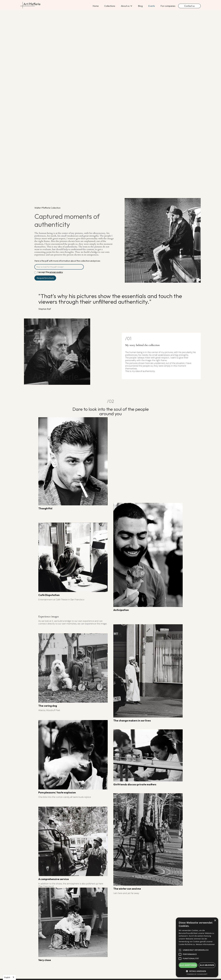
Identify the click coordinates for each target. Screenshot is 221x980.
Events (152, 6)
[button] (127, 6)
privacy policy (56, 272)
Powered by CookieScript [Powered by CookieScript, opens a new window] (197, 974)
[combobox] (9, 977)
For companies (168, 6)
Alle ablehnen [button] (207, 965)
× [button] (215, 921)
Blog (140, 6)
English (7, 977)
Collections (110, 6)
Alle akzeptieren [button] (188, 965)
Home (96, 6)
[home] (32, 5)
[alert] (197, 947)
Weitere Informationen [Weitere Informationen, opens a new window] (205, 944)
